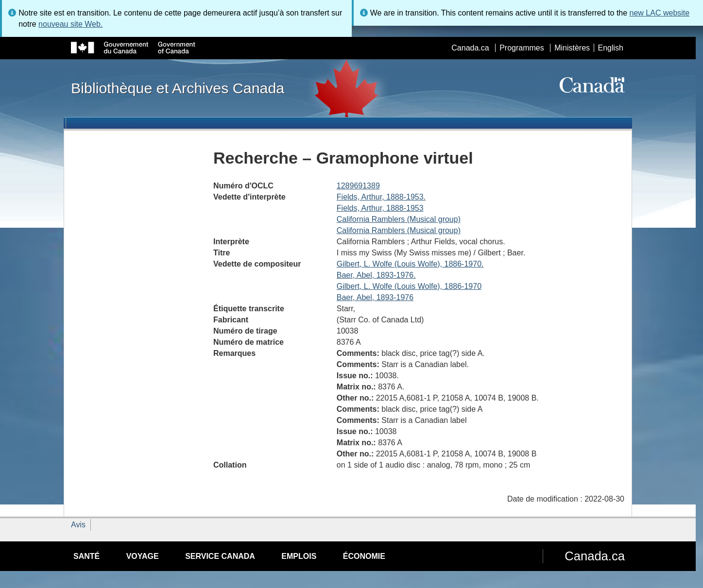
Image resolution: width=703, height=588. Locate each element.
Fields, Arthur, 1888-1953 (380, 208)
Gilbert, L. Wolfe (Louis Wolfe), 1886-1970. (410, 264)
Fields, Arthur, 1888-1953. (381, 197)
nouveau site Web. (70, 24)
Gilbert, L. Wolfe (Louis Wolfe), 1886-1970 (409, 286)
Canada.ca (470, 48)
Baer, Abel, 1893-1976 (375, 297)
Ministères (572, 48)
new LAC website (660, 13)
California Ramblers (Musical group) (399, 219)
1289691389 (358, 186)
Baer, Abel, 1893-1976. (376, 275)
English (611, 48)
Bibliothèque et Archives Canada (178, 88)
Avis (78, 525)
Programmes (522, 48)
